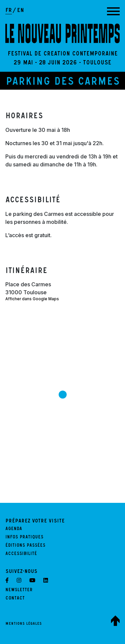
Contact (15, 599)
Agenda (14, 529)
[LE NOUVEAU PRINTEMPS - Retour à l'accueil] (62, 33)
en (20, 11)
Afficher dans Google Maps (32, 299)
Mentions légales (23, 624)
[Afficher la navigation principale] (113, 11)
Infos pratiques (24, 538)
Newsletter (19, 591)
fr (9, 11)
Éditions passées (25, 546)
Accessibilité (21, 554)
